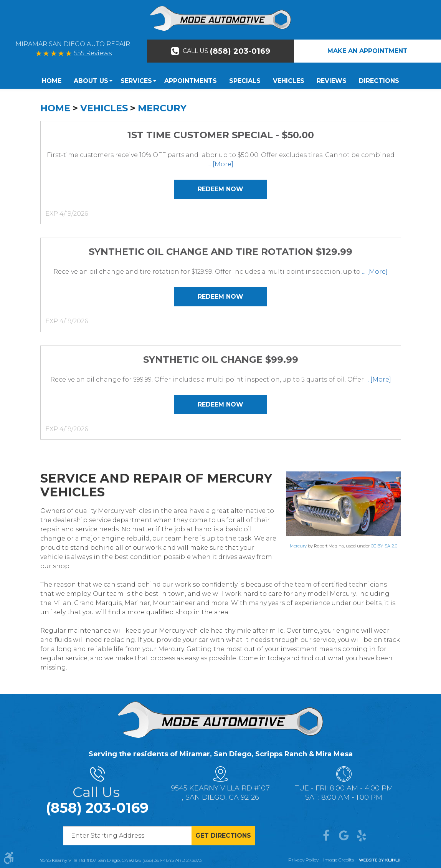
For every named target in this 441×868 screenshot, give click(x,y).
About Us (91, 81)
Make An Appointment (367, 51)
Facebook (326, 836)
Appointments (191, 81)
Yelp (362, 836)
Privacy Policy (303, 860)
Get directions (223, 836)
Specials (245, 81)
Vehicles (289, 81)
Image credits (339, 860)
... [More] (220, 164)
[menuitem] (55, 81)
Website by (380, 861)
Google (344, 836)
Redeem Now (220, 189)
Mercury (162, 108)
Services (136, 81)
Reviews (332, 81)
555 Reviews (93, 53)
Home (52, 81)
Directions (379, 81)
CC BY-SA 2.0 (384, 546)
